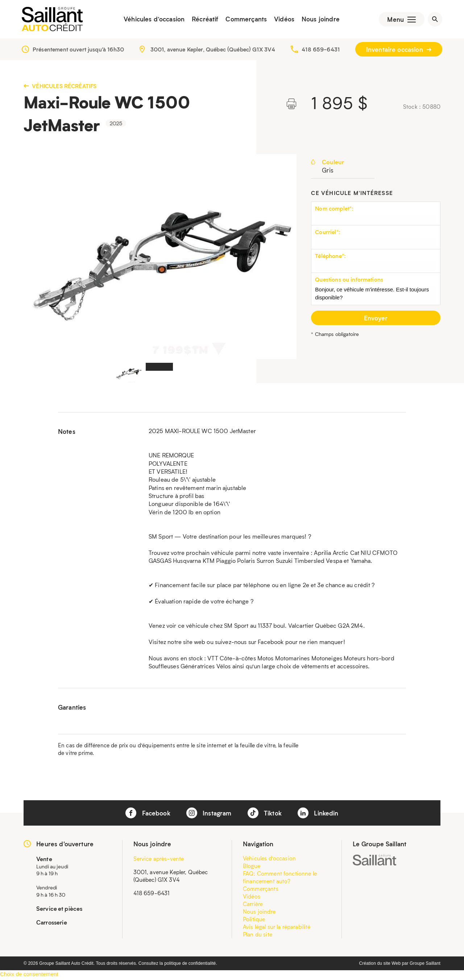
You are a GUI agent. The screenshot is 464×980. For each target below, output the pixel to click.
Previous (39, 258)
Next (281, 258)
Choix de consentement (29, 975)
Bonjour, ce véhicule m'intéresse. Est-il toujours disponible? (376, 296)
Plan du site (258, 936)
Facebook (148, 814)
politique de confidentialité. (191, 965)
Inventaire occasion (399, 51)
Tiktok (265, 814)
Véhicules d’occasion (152, 20)
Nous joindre (318, 20)
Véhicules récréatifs (60, 87)
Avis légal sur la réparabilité (277, 928)
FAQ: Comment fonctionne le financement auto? (280, 879)
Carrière (253, 905)
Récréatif (203, 20)
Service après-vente (159, 860)
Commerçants (244, 20)
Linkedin (318, 814)
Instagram (209, 814)
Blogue (252, 867)
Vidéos (282, 20)
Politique (254, 921)
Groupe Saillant (425, 965)
